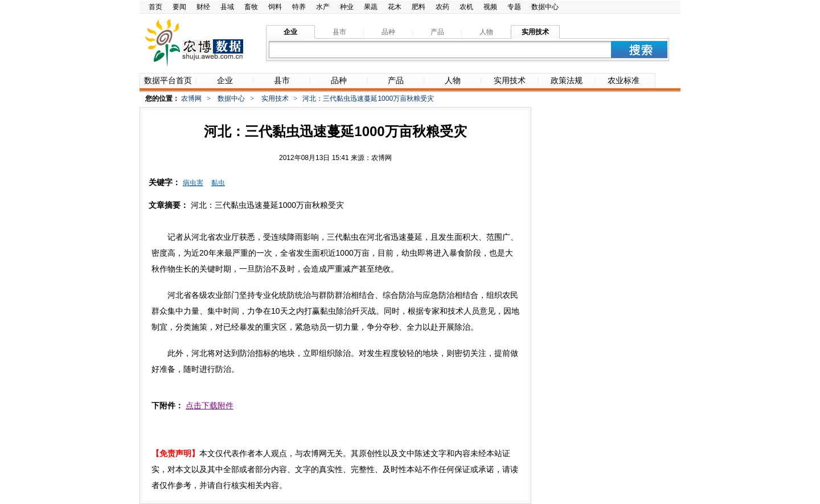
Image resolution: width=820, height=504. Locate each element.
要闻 (179, 7)
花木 (395, 7)
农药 (442, 7)
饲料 (275, 7)
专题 (514, 7)
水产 (323, 7)
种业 (347, 7)
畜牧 (251, 7)
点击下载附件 (210, 405)
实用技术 (275, 99)
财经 (203, 7)
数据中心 (545, 7)
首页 (155, 7)
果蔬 (371, 7)
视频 (490, 7)
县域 (227, 7)
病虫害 (193, 183)
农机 (466, 7)
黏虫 (218, 183)
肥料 (419, 7)
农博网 (191, 99)
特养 (299, 7)
